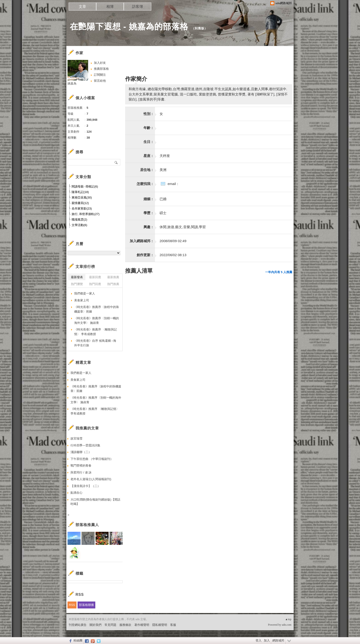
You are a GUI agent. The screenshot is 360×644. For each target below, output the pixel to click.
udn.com (287, 625)
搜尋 (116, 162)
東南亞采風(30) (82, 197)
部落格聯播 (86, 605)
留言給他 (100, 81)
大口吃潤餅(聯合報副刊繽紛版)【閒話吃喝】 (95, 502)
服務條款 (125, 625)
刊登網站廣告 (78, 625)
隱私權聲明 (160, 625)
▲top (288, 619)
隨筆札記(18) (80, 192)
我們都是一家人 (85, 293)
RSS (72, 605)
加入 (267, 640)
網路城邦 (278, 640)
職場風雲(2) (79, 220)
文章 (82, 7)
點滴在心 (76, 493)
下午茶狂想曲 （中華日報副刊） (92, 459)
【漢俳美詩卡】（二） (85, 486)
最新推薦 (113, 277)
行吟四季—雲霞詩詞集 (85, 445)
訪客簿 (138, 7)
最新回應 (95, 277)
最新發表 (77, 277)
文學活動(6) (79, 225)
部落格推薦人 (87, 525)
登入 (259, 640)
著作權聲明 (142, 625)
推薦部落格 (101, 69)
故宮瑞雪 (76, 438)
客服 (173, 625)
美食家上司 (82, 300)
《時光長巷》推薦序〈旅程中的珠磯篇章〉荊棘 (97, 309)
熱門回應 (95, 284)
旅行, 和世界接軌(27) (86, 214)
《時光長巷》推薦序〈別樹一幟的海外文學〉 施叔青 (97, 321)
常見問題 (110, 625)
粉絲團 (78, 640)
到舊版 (200, 28)
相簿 (110, 7)
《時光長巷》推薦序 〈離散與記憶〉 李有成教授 (96, 332)
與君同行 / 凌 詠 (81, 472)
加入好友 (100, 63)
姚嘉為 (72, 83)
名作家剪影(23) (82, 209)
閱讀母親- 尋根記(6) (85, 186)
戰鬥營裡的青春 (81, 466)
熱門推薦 (113, 284)
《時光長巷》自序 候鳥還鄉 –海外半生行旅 (95, 343)
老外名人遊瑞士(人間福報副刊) (91, 479)
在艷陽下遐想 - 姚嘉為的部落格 (129, 27)
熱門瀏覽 (77, 284)
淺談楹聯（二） (81, 452)
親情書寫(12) (80, 203)
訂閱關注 (100, 75)
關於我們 (96, 625)
